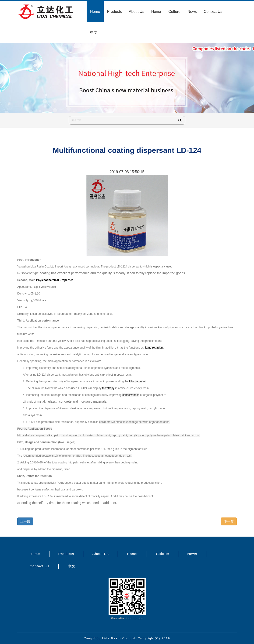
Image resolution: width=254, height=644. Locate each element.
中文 (94, 33)
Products (115, 12)
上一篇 (25, 521)
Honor (156, 12)
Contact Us (213, 12)
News (192, 12)
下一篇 (229, 521)
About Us (137, 12)
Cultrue (162, 554)
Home (95, 12)
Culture (174, 12)
